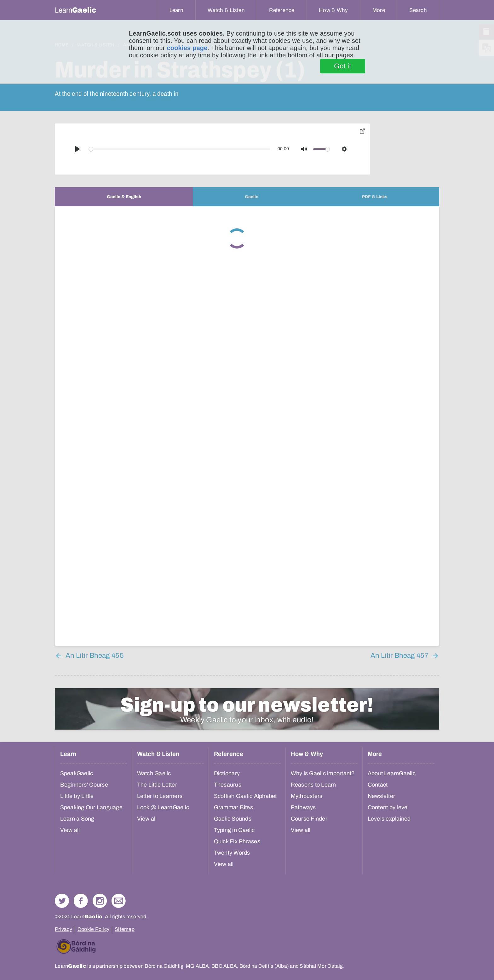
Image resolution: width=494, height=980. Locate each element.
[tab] (124, 197)
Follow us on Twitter (62, 901)
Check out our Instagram (100, 901)
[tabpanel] (247, 426)
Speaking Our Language (91, 807)
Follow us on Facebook (81, 901)
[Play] (78, 149)
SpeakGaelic (77, 773)
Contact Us (119, 901)
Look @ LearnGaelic (163, 807)
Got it (343, 66)
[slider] (180, 149)
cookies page (187, 48)
